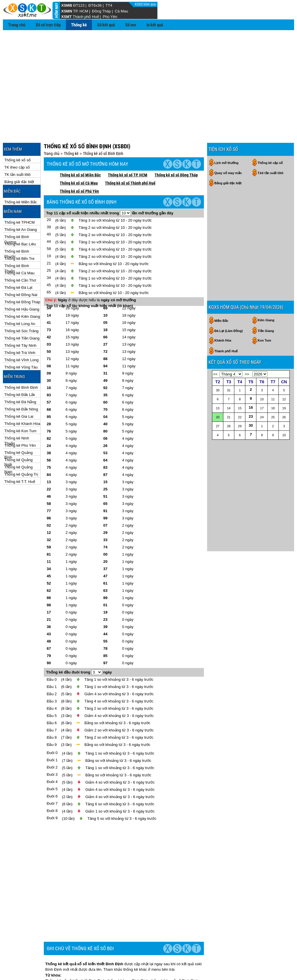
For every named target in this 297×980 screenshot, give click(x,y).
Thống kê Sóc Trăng (21, 305)
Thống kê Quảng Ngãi (18, 434)
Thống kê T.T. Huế (20, 456)
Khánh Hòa (223, 280)
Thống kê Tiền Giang (22, 312)
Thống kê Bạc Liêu (20, 218)
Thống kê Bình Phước (17, 226)
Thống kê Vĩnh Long (21, 334)
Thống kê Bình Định (21, 361)
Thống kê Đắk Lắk (20, 369)
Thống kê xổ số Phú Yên (79, 165)
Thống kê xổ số (18, 134)
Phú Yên (110, 17)
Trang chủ (17, 25)
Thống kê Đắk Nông (21, 383)
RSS (288, 966)
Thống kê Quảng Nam (18, 441)
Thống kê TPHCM (20, 196)
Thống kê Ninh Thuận (17, 412)
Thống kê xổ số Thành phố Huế (130, 157)
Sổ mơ (131, 25)
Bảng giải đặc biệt (19, 156)
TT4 (109, 5)
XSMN (67, 11)
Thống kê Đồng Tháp (22, 276)
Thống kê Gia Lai (19, 390)
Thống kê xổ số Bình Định (103, 127)
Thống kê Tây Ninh (20, 319)
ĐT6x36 (95, 5)
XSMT (66, 17)
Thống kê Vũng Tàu (21, 341)
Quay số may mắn (228, 147)
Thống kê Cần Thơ (20, 254)
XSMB (67, 5)
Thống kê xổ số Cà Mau (79, 157)
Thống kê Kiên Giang (22, 290)
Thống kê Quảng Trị (21, 448)
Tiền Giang (266, 270)
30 (251, 365)
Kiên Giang (266, 259)
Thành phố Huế (86, 17)
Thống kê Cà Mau (19, 247)
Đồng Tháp (101, 11)
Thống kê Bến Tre (19, 232)
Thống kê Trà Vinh (20, 327)
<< (215, 313)
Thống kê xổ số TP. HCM (128, 149)
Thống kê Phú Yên (20, 419)
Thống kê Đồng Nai (21, 269)
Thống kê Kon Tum (20, 405)
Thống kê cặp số (270, 137)
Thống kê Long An (20, 298)
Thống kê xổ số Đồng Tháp (176, 149)
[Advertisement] (148, 76)
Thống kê (79, 25)
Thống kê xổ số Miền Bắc (80, 149)
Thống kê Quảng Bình (18, 427)
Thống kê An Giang (21, 204)
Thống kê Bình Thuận (17, 240)
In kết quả (155, 25)
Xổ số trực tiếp (48, 25)
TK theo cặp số (17, 141)
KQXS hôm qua (146, 4)
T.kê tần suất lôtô (270, 147)
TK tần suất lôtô (18, 148)
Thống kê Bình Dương (17, 211)
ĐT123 (79, 5)
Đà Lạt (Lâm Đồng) (229, 270)
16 (251, 347)
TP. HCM (81, 11)
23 (251, 356)
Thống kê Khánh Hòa (22, 398)
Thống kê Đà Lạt (18, 261)
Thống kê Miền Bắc (21, 176)
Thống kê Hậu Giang (22, 283)
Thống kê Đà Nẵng (20, 376)
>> (247, 313)
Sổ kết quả (106, 25)
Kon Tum (264, 280)
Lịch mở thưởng (226, 137)
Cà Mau (122, 11)
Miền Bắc (221, 260)
